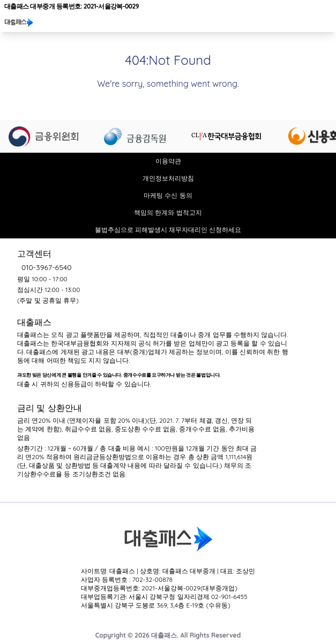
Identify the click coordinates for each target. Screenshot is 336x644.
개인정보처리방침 (168, 178)
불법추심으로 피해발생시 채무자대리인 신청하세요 (168, 230)
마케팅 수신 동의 (168, 195)
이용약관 (168, 161)
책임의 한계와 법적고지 (168, 212)
